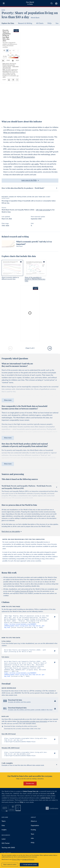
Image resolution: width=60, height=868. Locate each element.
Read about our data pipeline (12, 532)
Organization (35, 831)
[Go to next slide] (50, 348)
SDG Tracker (6, 849)
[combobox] (52, 3)
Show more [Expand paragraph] (8, 400)
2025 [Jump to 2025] (55, 105)
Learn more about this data (46, 108)
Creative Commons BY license (24, 591)
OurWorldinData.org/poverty (10, 114)
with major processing (43, 210)
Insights (4, 835)
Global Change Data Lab (31, 797)
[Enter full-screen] (56, 114)
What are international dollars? (15, 133)
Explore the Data (8, 23)
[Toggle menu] (4, 3)
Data (3, 831)
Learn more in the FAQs (30, 180)
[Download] (48, 114)
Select (55, 38)
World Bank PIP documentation (23, 157)
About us (34, 827)
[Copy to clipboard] (52, 617)
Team (32, 839)
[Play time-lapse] (4, 105)
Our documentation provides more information (32, 726)
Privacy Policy (16, 859)
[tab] (7, 38)
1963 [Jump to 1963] (9, 105)
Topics (4, 827)
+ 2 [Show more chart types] (26, 38)
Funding (33, 835)
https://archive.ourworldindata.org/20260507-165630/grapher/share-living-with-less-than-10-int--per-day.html (25, 627)
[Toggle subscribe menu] (56, 3)
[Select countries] (54, 38)
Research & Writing (25, 23)
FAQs (50, 23)
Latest (4, 844)
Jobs (32, 844)
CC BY (20, 114)
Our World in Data (30, 3)
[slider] (50, 105)
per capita (35, 164)
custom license (45, 803)
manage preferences (28, 859)
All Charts (40, 23)
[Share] (52, 114)
